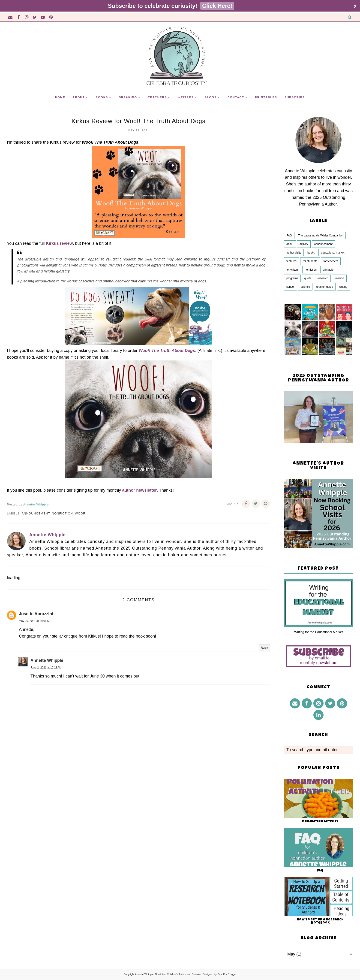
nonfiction (62, 513)
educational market (333, 253)
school (290, 287)
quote (308, 278)
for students (310, 261)
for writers (292, 270)
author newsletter (139, 490)
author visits (294, 253)
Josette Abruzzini (36, 614)
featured (291, 261)
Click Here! (217, 6)
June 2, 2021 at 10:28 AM (46, 668)
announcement (36, 513)
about (290, 244)
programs (292, 278)
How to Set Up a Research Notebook (320, 921)
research (323, 278)
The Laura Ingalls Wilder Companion (321, 236)
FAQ (289, 236)
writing (343, 287)
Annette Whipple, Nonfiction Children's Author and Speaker (168, 974)
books (311, 253)
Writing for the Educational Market (319, 632)
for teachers (331, 261)
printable (328, 270)
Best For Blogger (227, 974)
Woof (80, 513)
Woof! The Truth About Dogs (167, 351)
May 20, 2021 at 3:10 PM (34, 621)
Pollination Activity (320, 822)
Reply (264, 648)
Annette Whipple (47, 660)
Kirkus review (59, 243)
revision (339, 278)
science (305, 287)
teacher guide (325, 287)
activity (304, 244)
